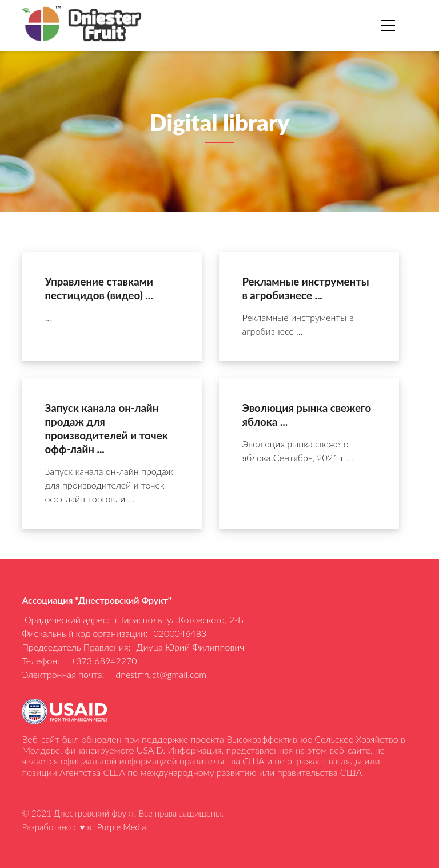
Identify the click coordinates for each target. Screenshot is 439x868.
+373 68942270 (104, 661)
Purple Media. (123, 827)
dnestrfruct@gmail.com (161, 674)
